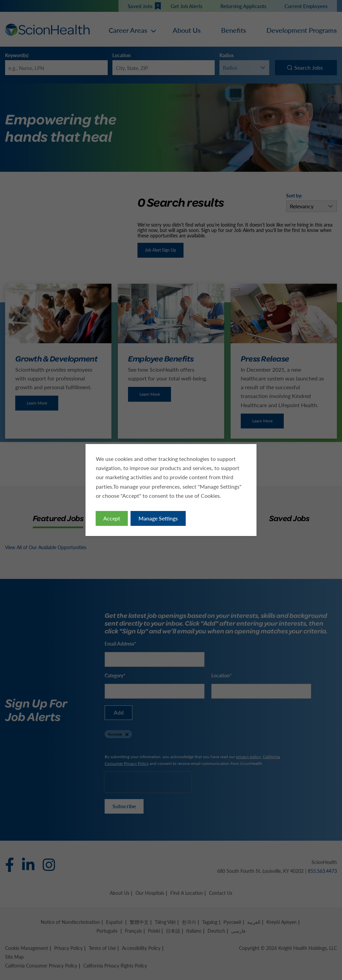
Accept (112, 518)
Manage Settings (158, 518)
